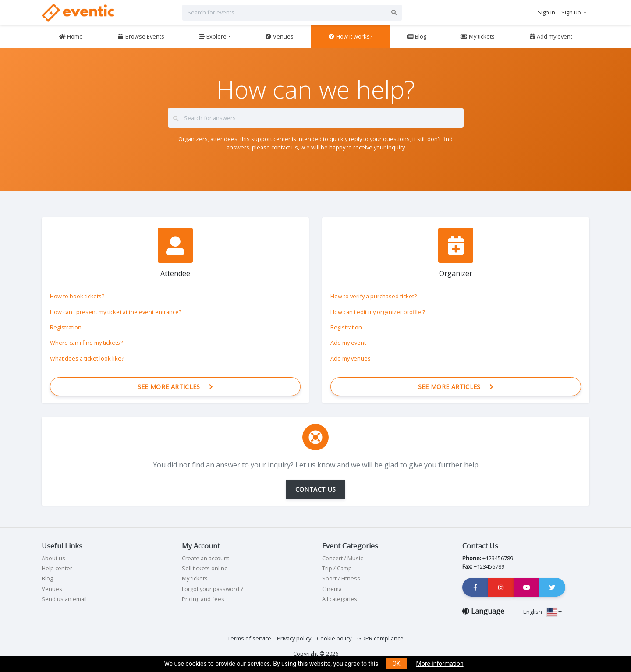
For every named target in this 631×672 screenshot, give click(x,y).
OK (396, 664)
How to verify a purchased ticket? (374, 296)
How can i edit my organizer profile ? (378, 312)
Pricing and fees (203, 599)
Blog (417, 36)
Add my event (550, 36)
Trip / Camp (337, 568)
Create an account (206, 558)
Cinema (332, 589)
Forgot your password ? (213, 589)
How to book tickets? (77, 296)
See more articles (175, 387)
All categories (340, 599)
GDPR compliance (380, 638)
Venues (279, 36)
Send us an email (64, 599)
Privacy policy (294, 638)
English (542, 612)
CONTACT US (316, 489)
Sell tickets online (205, 568)
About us (53, 558)
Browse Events (141, 36)
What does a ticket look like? (87, 358)
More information (440, 664)
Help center (57, 568)
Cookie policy (334, 638)
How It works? (350, 36)
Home (71, 36)
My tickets (477, 36)
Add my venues (351, 358)
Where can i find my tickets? (86, 343)
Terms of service (249, 638)
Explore (212, 36)
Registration (66, 327)
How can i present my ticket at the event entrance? (116, 312)
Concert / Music (342, 558)
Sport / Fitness (341, 578)
